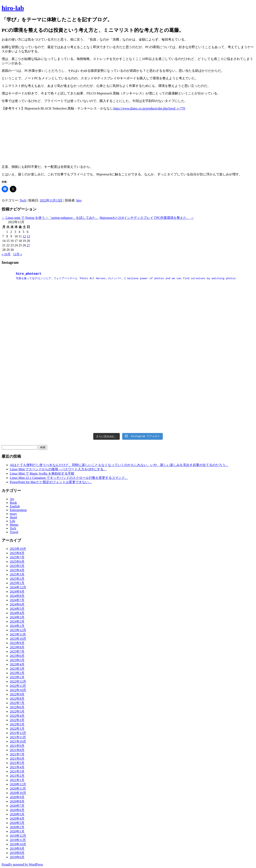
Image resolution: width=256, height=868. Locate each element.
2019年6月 (17, 857)
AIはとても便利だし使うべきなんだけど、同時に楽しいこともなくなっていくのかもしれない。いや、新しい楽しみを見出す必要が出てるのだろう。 (119, 465)
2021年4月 (17, 767)
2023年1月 (17, 677)
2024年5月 (17, 609)
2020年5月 (17, 814)
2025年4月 (17, 570)
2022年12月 (18, 681)
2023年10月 (18, 639)
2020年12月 (18, 784)
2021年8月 (17, 750)
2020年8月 (17, 801)
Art (12, 499)
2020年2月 (17, 827)
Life (13, 521)
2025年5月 (17, 566)
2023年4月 (17, 664)
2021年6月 (17, 759)
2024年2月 (17, 622)
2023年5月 (17, 660)
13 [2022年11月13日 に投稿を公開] (28, 236)
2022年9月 (17, 694)
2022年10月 (18, 690)
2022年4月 (17, 716)
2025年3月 (17, 574)
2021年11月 (18, 737)
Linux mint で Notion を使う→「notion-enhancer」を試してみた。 (50, 218)
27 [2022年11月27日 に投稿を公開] (28, 245)
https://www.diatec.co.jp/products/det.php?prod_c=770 (149, 108)
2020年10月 (18, 793)
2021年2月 (17, 776)
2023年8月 (17, 647)
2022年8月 (17, 699)
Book (13, 503)
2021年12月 (18, 733)
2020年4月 (17, 819)
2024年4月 (17, 613)
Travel (14, 532)
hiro (79, 200)
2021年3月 (17, 771)
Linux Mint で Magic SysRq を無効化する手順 (42, 473)
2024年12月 (18, 587)
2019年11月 (18, 840)
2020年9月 (17, 797)
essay (13, 514)
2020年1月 (17, 831)
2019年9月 (17, 849)
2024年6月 (17, 604)
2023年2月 (17, 673)
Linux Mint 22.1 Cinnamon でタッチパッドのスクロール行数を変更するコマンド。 (69, 478)
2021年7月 (17, 754)
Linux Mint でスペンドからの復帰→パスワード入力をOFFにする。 (58, 469)
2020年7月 (17, 806)
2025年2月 (17, 579)
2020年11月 (18, 789)
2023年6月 (17, 656)
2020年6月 (17, 810)
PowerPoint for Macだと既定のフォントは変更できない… (51, 482)
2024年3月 (17, 617)
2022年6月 (17, 707)
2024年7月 (17, 600)
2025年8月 (17, 553)
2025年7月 (17, 557)
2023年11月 (18, 634)
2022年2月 (17, 724)
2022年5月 (17, 711)
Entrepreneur (18, 510)
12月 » (18, 254)
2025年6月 (17, 562)
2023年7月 (17, 652)
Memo (14, 525)
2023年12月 (18, 630)
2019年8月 (17, 853)
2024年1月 (17, 626)
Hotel (13, 517)
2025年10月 (18, 549)
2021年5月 (17, 763)
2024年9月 (17, 592)
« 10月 (6, 254)
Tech (23, 200)
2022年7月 (17, 703)
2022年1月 (17, 729)
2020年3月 (17, 823)
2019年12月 (18, 836)
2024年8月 (17, 596)
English (15, 506)
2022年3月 (17, 720)
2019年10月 (18, 844)
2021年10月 (18, 741)
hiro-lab (13, 8)
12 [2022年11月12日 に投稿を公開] (24, 236)
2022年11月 (18, 686)
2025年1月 (17, 583)
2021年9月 (17, 746)
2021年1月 (17, 780)
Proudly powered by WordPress (22, 864)
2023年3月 (17, 669)
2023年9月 (17, 643)
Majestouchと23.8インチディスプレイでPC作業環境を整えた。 (147, 218)
